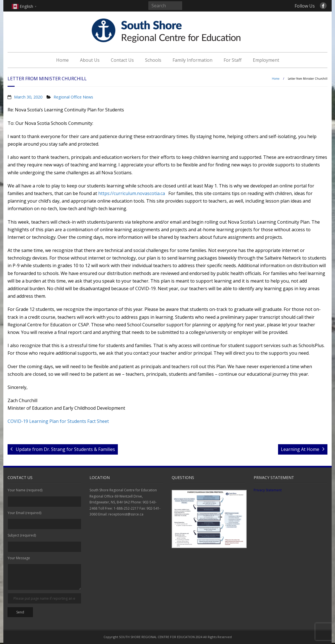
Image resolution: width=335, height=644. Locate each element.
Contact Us (122, 60)
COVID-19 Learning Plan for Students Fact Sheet (58, 421)
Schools (153, 60)
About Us (90, 60)
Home (62, 60)
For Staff (233, 60)
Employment (266, 60)
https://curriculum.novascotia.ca (132, 193)
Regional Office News (73, 97)
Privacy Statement (268, 490)
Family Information (192, 60)
